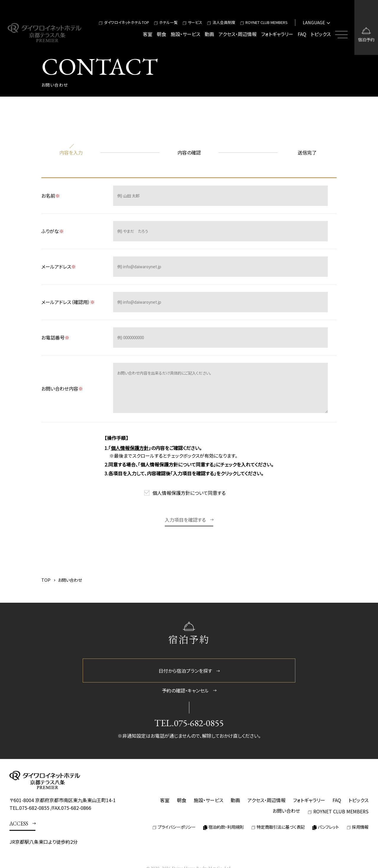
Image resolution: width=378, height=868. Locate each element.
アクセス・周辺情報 (238, 34)
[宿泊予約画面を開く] (366, 27)
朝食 (162, 34)
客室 (148, 34)
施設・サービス (185, 34)
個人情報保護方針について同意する (189, 493)
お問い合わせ (286, 811)
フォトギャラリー (277, 34)
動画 (209, 34)
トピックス (321, 34)
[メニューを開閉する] (343, 27)
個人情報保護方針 (130, 448)
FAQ (302, 34)
